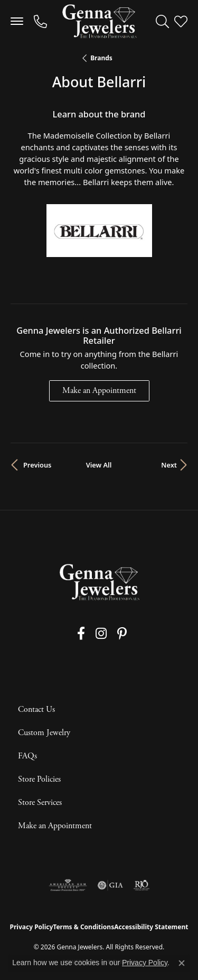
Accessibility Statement (151, 927)
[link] (40, 21)
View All (99, 465)
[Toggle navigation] (17, 21)
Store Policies (39, 779)
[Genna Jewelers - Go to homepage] (99, 582)
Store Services (40, 803)
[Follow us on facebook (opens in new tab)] (81, 634)
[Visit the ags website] (68, 885)
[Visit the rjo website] (142, 885)
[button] (162, 21)
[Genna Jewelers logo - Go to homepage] (99, 21)
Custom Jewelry (44, 733)
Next (169, 465)
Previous (37, 465)
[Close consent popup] (182, 963)
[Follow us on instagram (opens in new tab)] (101, 634)
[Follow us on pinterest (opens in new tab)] (122, 634)
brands (101, 58)
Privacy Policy (32, 927)
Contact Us (36, 709)
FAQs (27, 756)
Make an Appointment (99, 391)
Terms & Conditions (83, 927)
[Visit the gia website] (110, 885)
